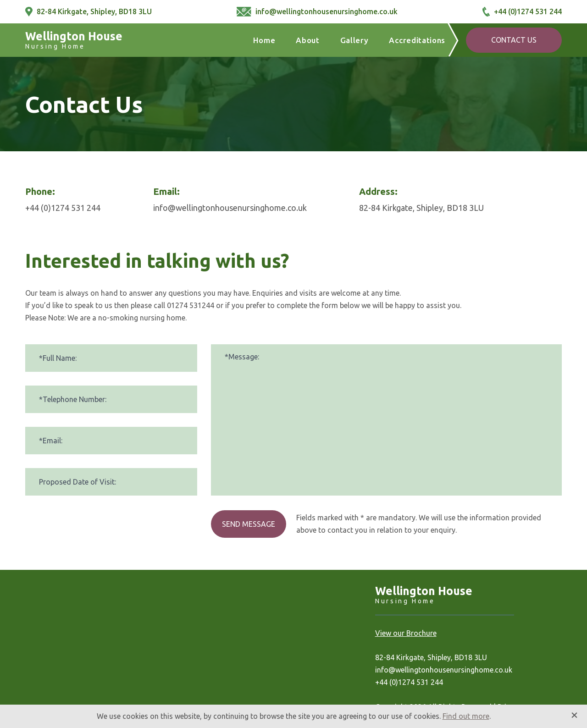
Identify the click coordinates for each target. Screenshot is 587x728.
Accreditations (417, 40)
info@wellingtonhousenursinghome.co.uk (317, 12)
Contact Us (514, 40)
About (307, 40)
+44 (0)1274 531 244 (522, 12)
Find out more (466, 716)
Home (264, 40)
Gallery (354, 40)
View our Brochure (406, 633)
